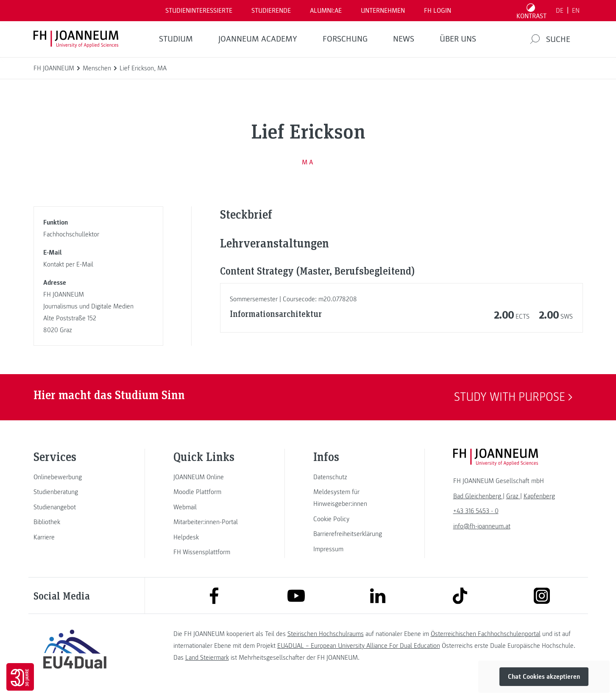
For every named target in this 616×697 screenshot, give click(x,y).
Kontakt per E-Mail (68, 264)
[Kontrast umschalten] (531, 11)
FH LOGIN (438, 11)
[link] (75, 477)
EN (576, 11)
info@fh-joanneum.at (482, 526)
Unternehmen (383, 11)
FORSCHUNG (345, 39)
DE (560, 11)
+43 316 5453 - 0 (476, 511)
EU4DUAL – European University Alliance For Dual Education (359, 646)
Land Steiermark (207, 658)
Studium (176, 39)
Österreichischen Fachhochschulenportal (486, 634)
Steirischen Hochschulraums (326, 634)
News (404, 39)
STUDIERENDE (271, 11)
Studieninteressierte (199, 11)
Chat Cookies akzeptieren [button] (544, 677)
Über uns (458, 39)
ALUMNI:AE (326, 11)
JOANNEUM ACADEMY (258, 39)
